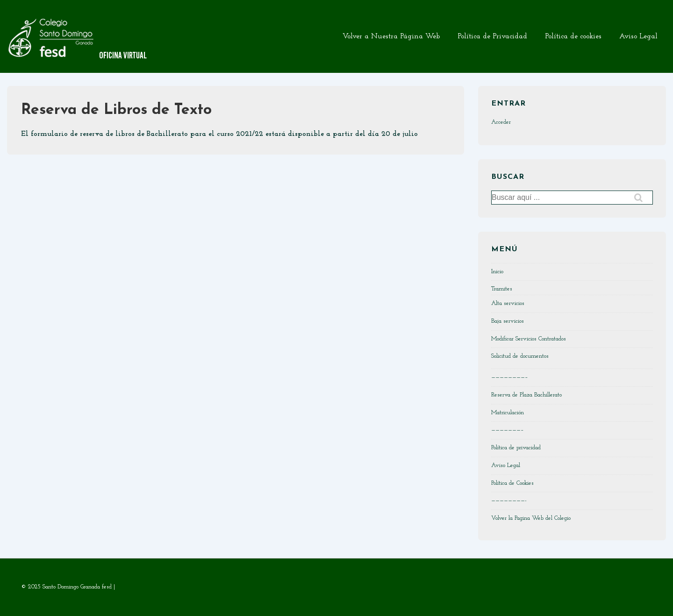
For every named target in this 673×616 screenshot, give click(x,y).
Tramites (502, 289)
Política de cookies (573, 36)
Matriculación (508, 413)
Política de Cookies (512, 483)
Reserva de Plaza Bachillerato (526, 395)
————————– (510, 377)
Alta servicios (508, 303)
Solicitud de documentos (520, 356)
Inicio (497, 272)
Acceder (501, 122)
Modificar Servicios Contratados (529, 339)
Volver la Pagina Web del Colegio (531, 518)
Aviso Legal (638, 36)
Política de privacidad (516, 448)
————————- (509, 500)
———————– (508, 430)
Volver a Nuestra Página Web (391, 36)
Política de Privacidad (492, 36)
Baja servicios (508, 321)
